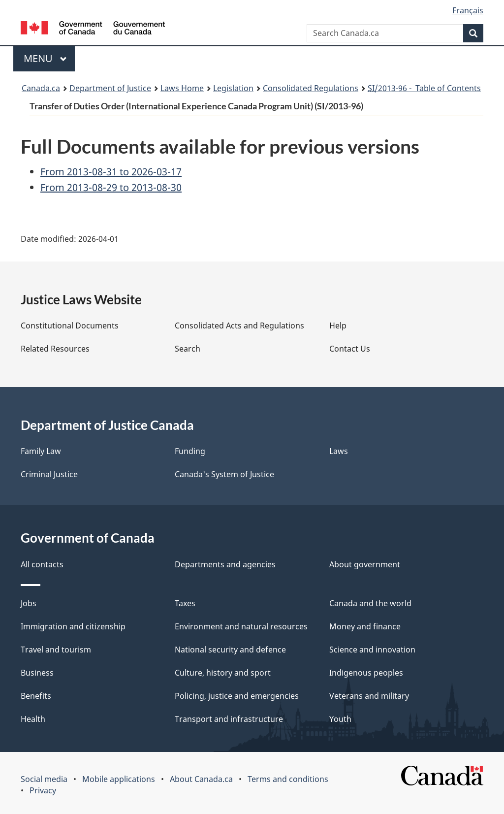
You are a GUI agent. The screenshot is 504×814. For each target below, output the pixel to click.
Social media (44, 779)
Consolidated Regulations (311, 88)
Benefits (36, 696)
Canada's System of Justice (224, 474)
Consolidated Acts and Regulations (239, 326)
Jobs (29, 603)
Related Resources (55, 349)
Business (37, 673)
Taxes (185, 603)
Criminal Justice (49, 474)
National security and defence (230, 650)
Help (338, 326)
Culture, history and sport (223, 673)
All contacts (42, 564)
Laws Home (182, 88)
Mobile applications (119, 779)
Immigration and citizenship (73, 626)
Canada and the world (370, 603)
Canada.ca (41, 88)
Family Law (41, 451)
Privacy (43, 790)
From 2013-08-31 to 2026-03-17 (111, 172)
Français (468, 10)
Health (33, 719)
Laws (339, 451)
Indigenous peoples (366, 673)
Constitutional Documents (70, 326)
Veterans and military (369, 696)
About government (365, 564)
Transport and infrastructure (229, 719)
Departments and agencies (225, 564)
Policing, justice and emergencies (237, 696)
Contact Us (350, 349)
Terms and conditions (288, 779)
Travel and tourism (56, 650)
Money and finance (365, 626)
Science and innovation (372, 650)
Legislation (233, 88)
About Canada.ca (201, 779)
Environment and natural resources (241, 626)
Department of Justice (110, 88)
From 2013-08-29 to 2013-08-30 (111, 187)
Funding (190, 451)
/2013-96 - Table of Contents (424, 88)
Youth (340, 719)
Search (188, 349)
